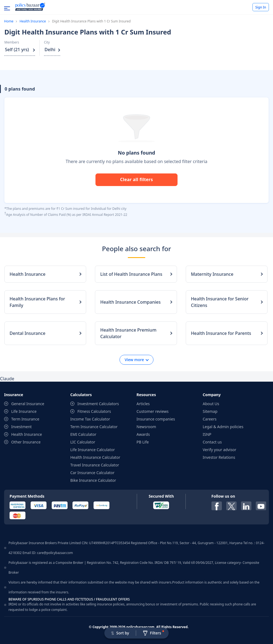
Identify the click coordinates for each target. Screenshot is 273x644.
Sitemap (210, 411)
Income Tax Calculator (90, 419)
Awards (143, 434)
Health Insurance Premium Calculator (128, 333)
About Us (211, 404)
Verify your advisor (220, 450)
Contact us (212, 442)
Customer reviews (153, 411)
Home (9, 21)
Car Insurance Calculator (92, 473)
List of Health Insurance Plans (131, 274)
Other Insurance (26, 442)
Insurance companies (156, 419)
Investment (21, 427)
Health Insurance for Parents (221, 333)
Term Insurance (25, 419)
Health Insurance (33, 21)
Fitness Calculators (94, 411)
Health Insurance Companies (130, 302)
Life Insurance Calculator (93, 450)
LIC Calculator (83, 442)
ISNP (207, 434)
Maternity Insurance (212, 274)
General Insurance (28, 404)
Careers (210, 419)
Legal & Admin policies (223, 427)
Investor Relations (219, 457)
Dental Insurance (27, 333)
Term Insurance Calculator (94, 427)
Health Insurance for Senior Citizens (220, 302)
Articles (143, 404)
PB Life (143, 442)
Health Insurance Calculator (95, 457)
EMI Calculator (83, 434)
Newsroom (146, 427)
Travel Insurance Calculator (95, 465)
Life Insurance (24, 411)
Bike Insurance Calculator (93, 480)
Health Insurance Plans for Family (37, 302)
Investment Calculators (98, 404)
